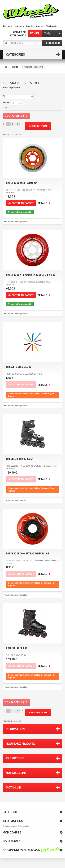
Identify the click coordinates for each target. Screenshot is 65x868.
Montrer (6, 102)
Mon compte (12, 832)
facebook (8, 26)
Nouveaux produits (20, 744)
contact (40, 26)
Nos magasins (16, 773)
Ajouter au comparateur (17, 222)
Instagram (19, 26)
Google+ (30, 26)
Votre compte (18, 36)
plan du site (51, 26)
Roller (15, 67)
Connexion (19, 32)
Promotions (15, 758)
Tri (4, 96)
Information (15, 729)
